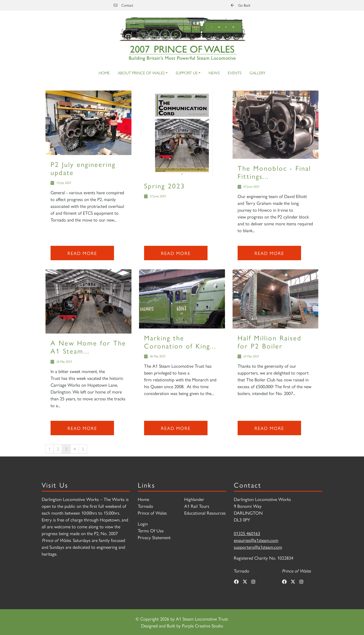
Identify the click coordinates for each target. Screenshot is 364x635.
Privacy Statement (154, 537)
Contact (123, 5)
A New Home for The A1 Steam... (88, 347)
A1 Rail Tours (197, 506)
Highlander (194, 499)
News (214, 73)
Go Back (241, 5)
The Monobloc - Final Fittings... (274, 172)
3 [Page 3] (66, 449)
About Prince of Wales (141, 73)
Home (104, 73)
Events (235, 73)
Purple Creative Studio (203, 626)
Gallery (257, 73)
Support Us (187, 73)
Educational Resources (205, 513)
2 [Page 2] (58, 449)
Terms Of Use (151, 530)
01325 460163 (247, 533)
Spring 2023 (165, 185)
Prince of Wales (152, 513)
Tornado (145, 506)
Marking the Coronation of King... (180, 342)
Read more (82, 253)
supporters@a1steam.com (258, 547)
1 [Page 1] (50, 449)
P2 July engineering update (83, 168)
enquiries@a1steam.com (256, 540)
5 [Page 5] (83, 449)
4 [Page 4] (75, 449)
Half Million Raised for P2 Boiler (270, 342)
